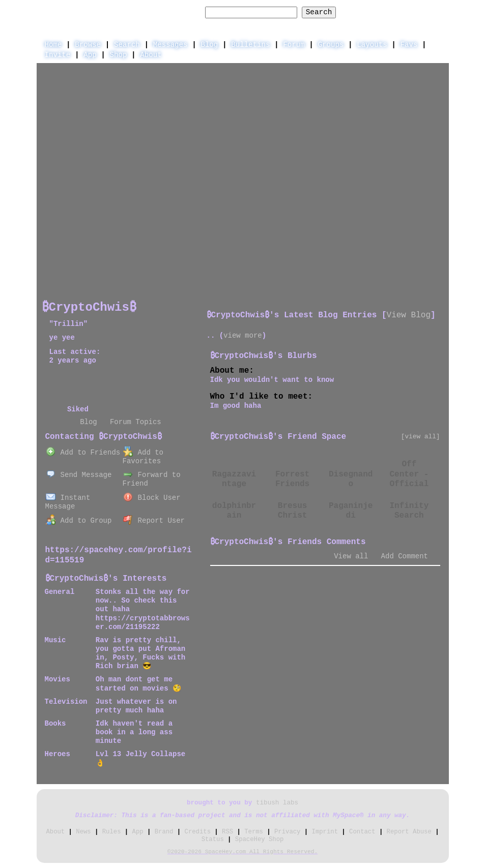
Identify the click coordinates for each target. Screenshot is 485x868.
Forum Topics (136, 422)
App (90, 55)
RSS (227, 832)
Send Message (79, 475)
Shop (119, 55)
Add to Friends (83, 453)
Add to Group (79, 521)
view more (243, 336)
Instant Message (68, 502)
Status (213, 840)
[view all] (421, 437)
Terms (254, 832)
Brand (164, 832)
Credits (198, 832)
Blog (209, 45)
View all (351, 556)
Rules (112, 832)
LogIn (393, 12)
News (83, 832)
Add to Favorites (143, 457)
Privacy (287, 832)
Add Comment (405, 556)
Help (360, 12)
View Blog (409, 315)
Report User (154, 521)
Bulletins (250, 45)
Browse (88, 45)
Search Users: (172, 12)
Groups (331, 45)
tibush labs (277, 803)
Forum (294, 45)
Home (53, 45)
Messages (170, 45)
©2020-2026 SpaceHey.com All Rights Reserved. (242, 852)
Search (319, 12)
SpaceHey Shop (260, 840)
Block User (152, 498)
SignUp (431, 12)
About (151, 55)
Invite (58, 55)
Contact (362, 832)
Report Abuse (409, 832)
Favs (409, 45)
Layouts (372, 45)
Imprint (325, 832)
